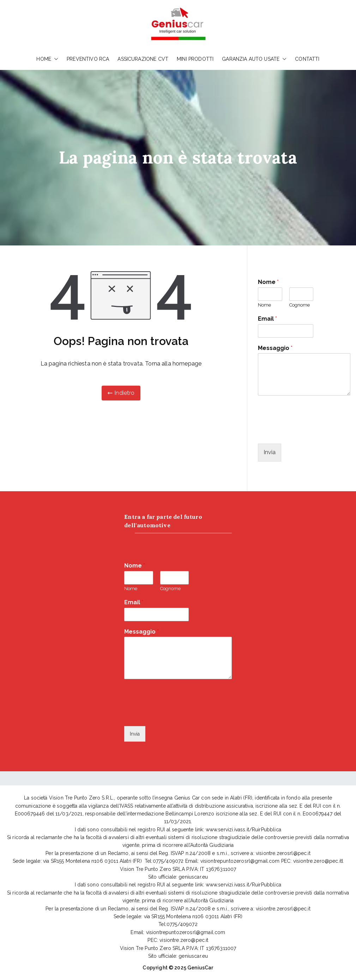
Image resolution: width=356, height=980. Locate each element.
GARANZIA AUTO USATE (254, 59)
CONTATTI (307, 59)
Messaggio (275, 348)
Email (267, 319)
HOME (47, 59)
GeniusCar (200, 968)
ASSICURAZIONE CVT (143, 59)
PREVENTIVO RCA (88, 59)
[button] (55, 59)
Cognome (300, 305)
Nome (268, 282)
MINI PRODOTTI (195, 59)
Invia (270, 452)
